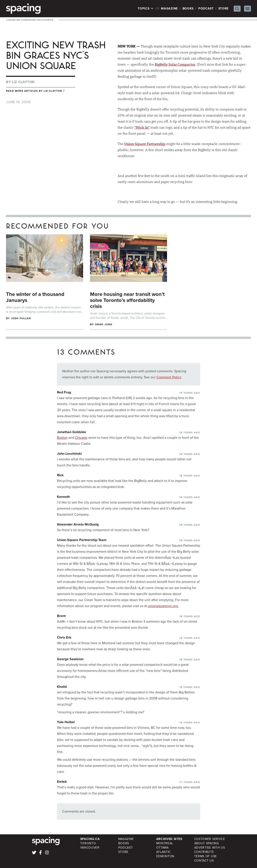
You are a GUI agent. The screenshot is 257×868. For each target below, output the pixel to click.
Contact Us (204, 861)
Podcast (206, 9)
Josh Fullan (21, 318)
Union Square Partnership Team (82, 540)
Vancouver (90, 848)
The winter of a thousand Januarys (35, 297)
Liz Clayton (23, 82)
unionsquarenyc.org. (163, 606)
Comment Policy (169, 377)
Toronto (88, 843)
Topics (146, 9)
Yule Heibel (66, 722)
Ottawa (162, 848)
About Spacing (207, 843)
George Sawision (70, 659)
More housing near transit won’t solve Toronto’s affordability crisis (127, 300)
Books (188, 9)
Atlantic (164, 852)
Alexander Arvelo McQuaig (78, 524)
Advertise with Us (210, 848)
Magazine (169, 9)
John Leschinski (69, 454)
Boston (62, 438)
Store (224, 9)
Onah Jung (104, 324)
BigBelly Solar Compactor (175, 64)
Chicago (81, 438)
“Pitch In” (142, 127)
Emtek (62, 782)
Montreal (165, 843)
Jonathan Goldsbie (72, 432)
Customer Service (210, 839)
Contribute (204, 852)
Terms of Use (206, 856)
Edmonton (165, 856)
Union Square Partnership (145, 144)
